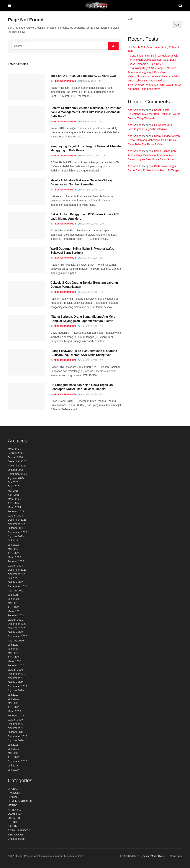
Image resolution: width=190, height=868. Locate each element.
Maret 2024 (14, 507)
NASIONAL (14, 810)
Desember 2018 (17, 724)
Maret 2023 (14, 557)
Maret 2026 (14, 449)
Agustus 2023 (16, 536)
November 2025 (17, 466)
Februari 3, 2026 (88, 224)
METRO (13, 805)
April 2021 (14, 607)
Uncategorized (16, 839)
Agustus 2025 (16, 478)
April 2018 (14, 757)
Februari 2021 (16, 615)
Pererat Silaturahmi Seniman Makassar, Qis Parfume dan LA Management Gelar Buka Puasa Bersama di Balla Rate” (86, 112)
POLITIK (13, 822)
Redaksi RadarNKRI (65, 81)
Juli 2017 (13, 766)
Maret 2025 (14, 499)
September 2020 (17, 636)
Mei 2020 (13, 653)
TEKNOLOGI (15, 835)
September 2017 (17, 761)
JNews (19, 856)
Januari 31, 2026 (88, 258)
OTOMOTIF (15, 818)
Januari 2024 (15, 516)
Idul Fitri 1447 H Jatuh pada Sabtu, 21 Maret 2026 (83, 76)
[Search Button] (113, 46)
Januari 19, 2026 (88, 360)
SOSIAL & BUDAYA (19, 830)
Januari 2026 (15, 457)
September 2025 (17, 474)
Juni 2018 (13, 749)
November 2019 (17, 678)
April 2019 (14, 707)
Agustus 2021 (16, 591)
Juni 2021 (13, 599)
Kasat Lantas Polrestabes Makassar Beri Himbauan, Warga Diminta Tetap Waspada (154, 114)
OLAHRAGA (15, 814)
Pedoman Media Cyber (152, 856)
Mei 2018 (13, 753)
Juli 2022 (13, 578)
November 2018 (17, 728)
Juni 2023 (13, 545)
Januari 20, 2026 (88, 326)
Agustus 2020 (16, 641)
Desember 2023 (17, 520)
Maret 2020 (14, 661)
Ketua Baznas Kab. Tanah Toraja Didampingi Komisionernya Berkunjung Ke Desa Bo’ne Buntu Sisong (152, 155)
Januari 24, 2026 (88, 292)
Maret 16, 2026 (87, 121)
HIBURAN (14, 797)
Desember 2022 (17, 570)
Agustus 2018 (16, 740)
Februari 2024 (16, 511)
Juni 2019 (13, 699)
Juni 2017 (13, 770)
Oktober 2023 (16, 528)
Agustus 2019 (16, 690)
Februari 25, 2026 (89, 155)
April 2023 (14, 553)
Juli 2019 (13, 695)
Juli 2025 (13, 482)
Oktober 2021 (16, 582)
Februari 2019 (16, 715)
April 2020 (14, 657)
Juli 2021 (13, 595)
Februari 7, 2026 (88, 190)
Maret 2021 (14, 611)
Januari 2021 (15, 620)
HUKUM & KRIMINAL (20, 801)
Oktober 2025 (16, 470)
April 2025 (14, 495)
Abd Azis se (135, 110)
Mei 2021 (13, 603)
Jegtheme (78, 856)
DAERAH (13, 789)
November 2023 (17, 524)
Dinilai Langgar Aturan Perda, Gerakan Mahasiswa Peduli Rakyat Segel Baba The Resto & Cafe (154, 140)
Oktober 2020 (16, 632)
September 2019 (17, 686)
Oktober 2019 (16, 682)
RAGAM (13, 826)
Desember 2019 (17, 674)
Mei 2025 (13, 491)
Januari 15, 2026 (88, 394)
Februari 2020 (16, 665)
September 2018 (17, 736)
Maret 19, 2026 (87, 81)
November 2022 (17, 574)
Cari (130, 19)
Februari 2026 (16, 453)
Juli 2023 (13, 540)
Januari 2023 (15, 566)
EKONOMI (14, 793)
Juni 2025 (13, 486)
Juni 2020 (13, 649)
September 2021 (17, 586)
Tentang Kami (175, 856)
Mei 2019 (13, 703)
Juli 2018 (13, 745)
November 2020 (17, 628)
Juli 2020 (13, 645)
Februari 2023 (16, 561)
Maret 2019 (14, 711)
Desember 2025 (17, 461)
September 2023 (17, 532)
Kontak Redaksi (128, 856)
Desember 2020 (17, 624)
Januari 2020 (15, 670)
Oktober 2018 (16, 732)
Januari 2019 (15, 720)
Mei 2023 (13, 549)
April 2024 (14, 503)
